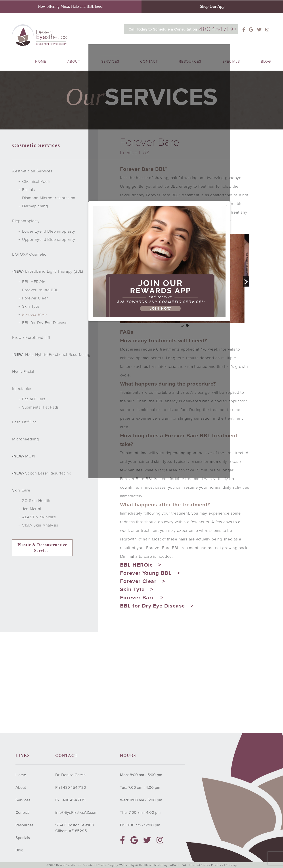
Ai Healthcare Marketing (152, 865)
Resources (24, 825)
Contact (22, 812)
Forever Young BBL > (150, 573)
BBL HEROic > (141, 565)
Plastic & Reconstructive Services (42, 548)
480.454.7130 (218, 29)
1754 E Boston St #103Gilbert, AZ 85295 (75, 828)
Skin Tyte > (137, 589)
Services (23, 800)
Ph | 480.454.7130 (71, 787)
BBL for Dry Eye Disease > (157, 606)
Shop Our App (212, 6)
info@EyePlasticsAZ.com (76, 812)
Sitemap (231, 865)
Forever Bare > (142, 598)
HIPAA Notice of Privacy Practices (201, 865)
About (74, 62)
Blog (266, 62)
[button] (246, 282)
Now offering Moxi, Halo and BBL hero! (71, 6)
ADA (173, 865)
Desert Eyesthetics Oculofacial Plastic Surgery (87, 865)
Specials (231, 62)
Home (41, 62)
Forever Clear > (143, 581)
